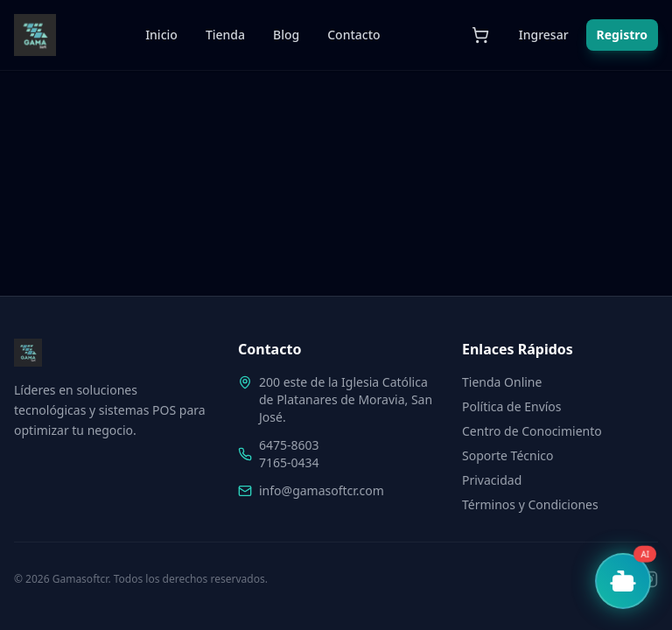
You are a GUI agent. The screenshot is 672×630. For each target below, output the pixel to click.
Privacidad (492, 480)
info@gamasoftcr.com (322, 490)
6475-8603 (289, 445)
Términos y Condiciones (530, 504)
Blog (286, 35)
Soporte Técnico (507, 455)
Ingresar (544, 35)
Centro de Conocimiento (532, 431)
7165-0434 (289, 462)
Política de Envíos (512, 406)
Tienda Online (502, 382)
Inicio (161, 35)
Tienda (225, 35)
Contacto (353, 35)
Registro (622, 35)
